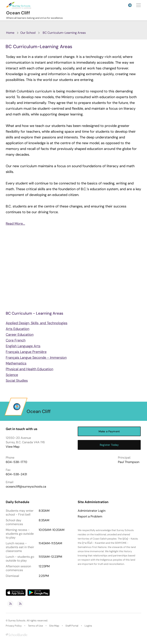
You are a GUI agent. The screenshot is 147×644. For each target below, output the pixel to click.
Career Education (20, 335)
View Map (13, 447)
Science (12, 375)
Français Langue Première (26, 352)
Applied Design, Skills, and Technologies (37, 323)
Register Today (109, 445)
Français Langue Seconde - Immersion (36, 358)
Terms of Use (35, 626)
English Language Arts (23, 346)
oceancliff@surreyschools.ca (26, 486)
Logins (88, 626)
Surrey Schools (17, 621)
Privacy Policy (14, 626)
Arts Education (18, 329)
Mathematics (16, 363)
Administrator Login (92, 511)
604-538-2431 (16, 474)
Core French (16, 340)
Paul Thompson (129, 462)
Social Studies (17, 381)
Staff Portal (72, 626)
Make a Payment (109, 431)
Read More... (15, 224)
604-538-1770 (16, 462)
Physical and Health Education (29, 369)
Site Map (54, 626)
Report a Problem (90, 517)
